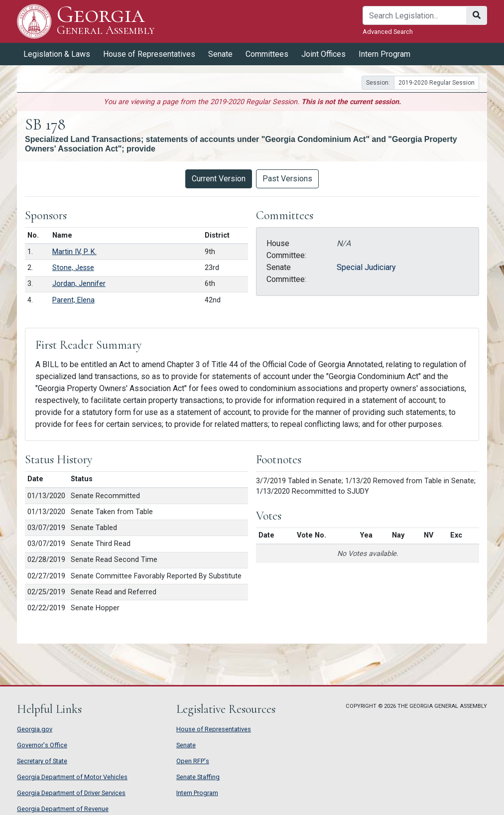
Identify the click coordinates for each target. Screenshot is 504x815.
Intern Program (384, 54)
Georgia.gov (35, 729)
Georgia (106, 21)
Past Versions (287, 179)
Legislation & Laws (57, 54)
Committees (267, 54)
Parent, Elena (73, 300)
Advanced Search (388, 32)
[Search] (415, 15)
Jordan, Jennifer (79, 284)
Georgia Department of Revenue (63, 809)
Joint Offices (323, 54)
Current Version (219, 179)
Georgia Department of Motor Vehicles (72, 777)
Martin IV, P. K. (74, 252)
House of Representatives (149, 54)
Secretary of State (42, 761)
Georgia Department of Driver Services (71, 793)
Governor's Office (42, 745)
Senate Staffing (198, 777)
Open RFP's (193, 761)
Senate (220, 54)
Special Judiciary (366, 267)
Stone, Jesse (73, 268)
